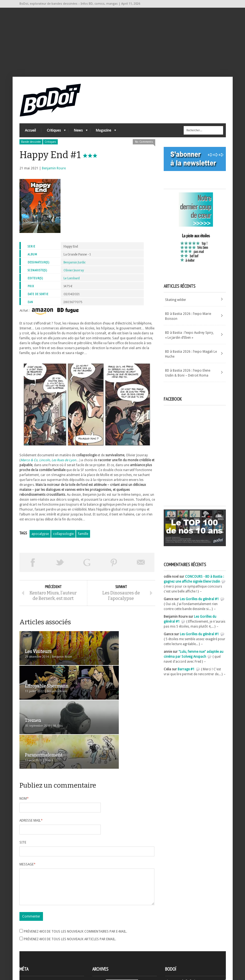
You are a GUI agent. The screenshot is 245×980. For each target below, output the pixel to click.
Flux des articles (35, 946)
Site (23, 790)
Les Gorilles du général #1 (199, 606)
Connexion (28, 941)
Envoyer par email (141, 569)
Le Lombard (72, 285)
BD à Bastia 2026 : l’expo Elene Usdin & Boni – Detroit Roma (188, 380)
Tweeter (60, 569)
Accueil (30, 137)
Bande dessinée (31, 149)
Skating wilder (176, 307)
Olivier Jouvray (74, 277)
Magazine (103, 139)
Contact (172, 944)
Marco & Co (29, 467)
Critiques (54, 139)
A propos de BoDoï (181, 935)
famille (83, 541)
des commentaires (37, 951)
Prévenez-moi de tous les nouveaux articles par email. (70, 893)
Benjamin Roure (54, 175)
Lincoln (44, 467)
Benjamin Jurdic (75, 269)
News (78, 139)
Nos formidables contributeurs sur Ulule (197, 953)
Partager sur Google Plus (87, 569)
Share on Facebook (33, 569)
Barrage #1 (186, 676)
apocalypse (40, 541)
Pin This (114, 569)
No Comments (144, 149)
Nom (24, 746)
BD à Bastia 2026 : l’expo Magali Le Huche (191, 361)
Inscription (28, 936)
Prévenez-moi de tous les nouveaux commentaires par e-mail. (75, 885)
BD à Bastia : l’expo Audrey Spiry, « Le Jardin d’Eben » (189, 342)
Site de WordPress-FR (35, 956)
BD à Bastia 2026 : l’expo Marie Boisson (188, 323)
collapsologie (63, 541)
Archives (99, 936)
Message (28, 812)
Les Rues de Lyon (64, 467)
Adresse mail (31, 768)
